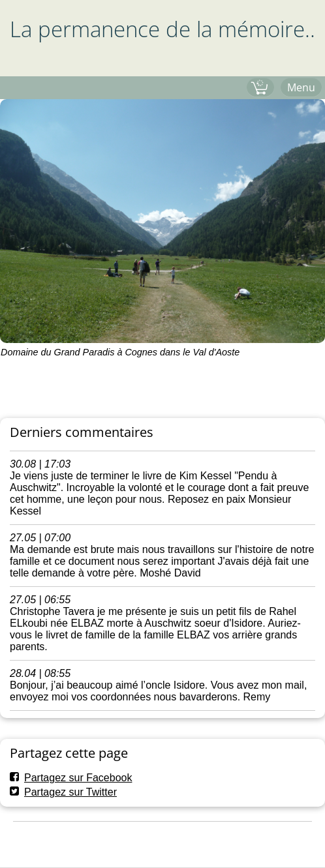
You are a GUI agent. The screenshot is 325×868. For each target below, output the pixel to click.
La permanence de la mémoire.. (162, 29)
